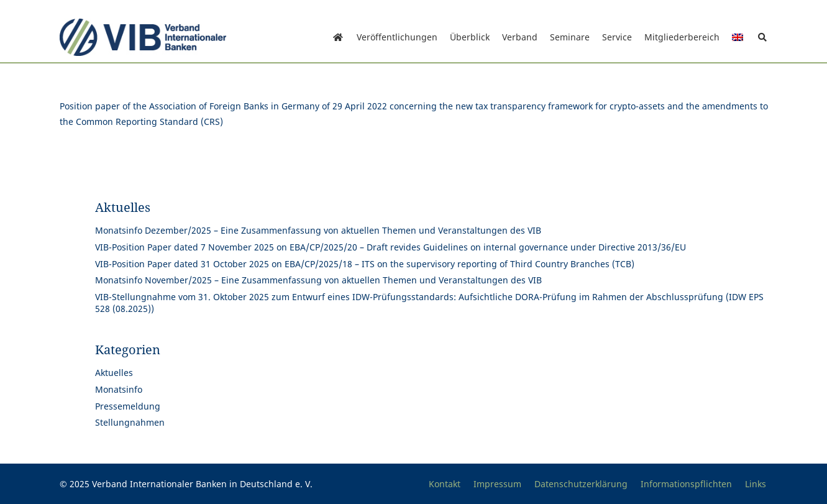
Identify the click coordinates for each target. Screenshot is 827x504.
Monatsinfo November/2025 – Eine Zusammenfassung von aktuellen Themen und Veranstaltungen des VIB (318, 280)
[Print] (143, 37)
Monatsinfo (119, 389)
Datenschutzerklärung (581, 484)
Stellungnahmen (130, 422)
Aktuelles (114, 373)
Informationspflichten (686, 484)
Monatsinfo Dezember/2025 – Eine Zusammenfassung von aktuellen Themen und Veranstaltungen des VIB (318, 230)
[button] (763, 37)
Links (756, 484)
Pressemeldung (128, 406)
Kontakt (445, 484)
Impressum (497, 484)
